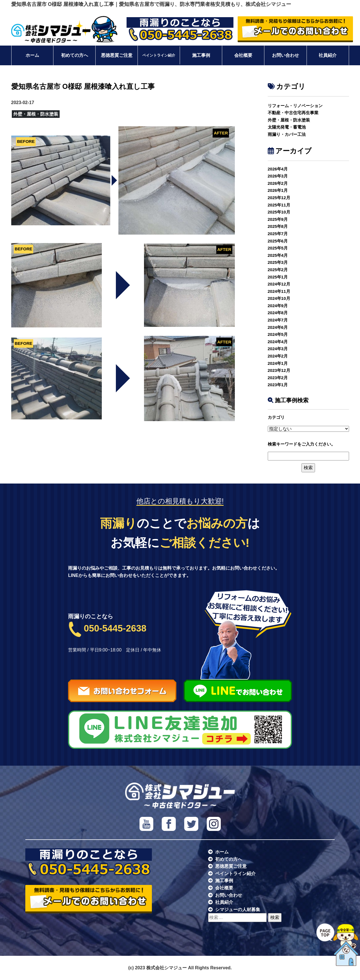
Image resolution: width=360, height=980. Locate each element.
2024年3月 (278, 349)
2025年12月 (279, 198)
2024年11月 (279, 291)
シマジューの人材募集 (238, 910)
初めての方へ (75, 55)
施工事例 (201, 55)
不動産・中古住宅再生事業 (293, 113)
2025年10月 (279, 212)
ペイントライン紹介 (159, 55)
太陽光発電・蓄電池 (287, 127)
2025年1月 (278, 277)
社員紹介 (328, 55)
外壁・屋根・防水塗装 (289, 120)
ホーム (32, 55)
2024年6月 (278, 327)
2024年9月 (278, 306)
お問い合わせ (285, 55)
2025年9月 (278, 219)
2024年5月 (278, 334)
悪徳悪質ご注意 (117, 55)
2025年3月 (278, 262)
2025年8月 (278, 226)
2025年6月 (278, 241)
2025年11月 (279, 205)
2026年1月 (278, 190)
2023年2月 (278, 378)
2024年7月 (278, 320)
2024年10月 (279, 298)
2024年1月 (278, 363)
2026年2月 (278, 183)
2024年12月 (279, 284)
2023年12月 (279, 370)
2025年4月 (278, 255)
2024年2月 (278, 356)
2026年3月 (278, 176)
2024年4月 (278, 342)
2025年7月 (278, 234)
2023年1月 (278, 385)
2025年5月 (278, 248)
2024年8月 (278, 313)
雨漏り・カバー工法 (287, 134)
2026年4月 (278, 169)
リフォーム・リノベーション (295, 106)
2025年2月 (278, 270)
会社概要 (243, 55)
